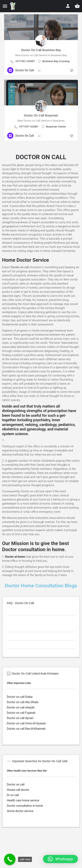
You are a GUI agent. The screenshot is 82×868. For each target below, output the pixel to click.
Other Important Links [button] (19, 683)
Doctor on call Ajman (20, 718)
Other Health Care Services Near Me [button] (27, 771)
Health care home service (23, 800)
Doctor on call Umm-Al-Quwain (26, 723)
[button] (60, 859)
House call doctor (18, 790)
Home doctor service (20, 811)
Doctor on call (16, 784)
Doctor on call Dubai (20, 697)
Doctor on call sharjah (21, 707)
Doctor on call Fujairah (21, 713)
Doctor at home (15, 557)
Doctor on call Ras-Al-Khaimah (26, 729)
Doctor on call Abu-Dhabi (23, 702)
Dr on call (13, 795)
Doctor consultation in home (25, 806)
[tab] (41, 612)
